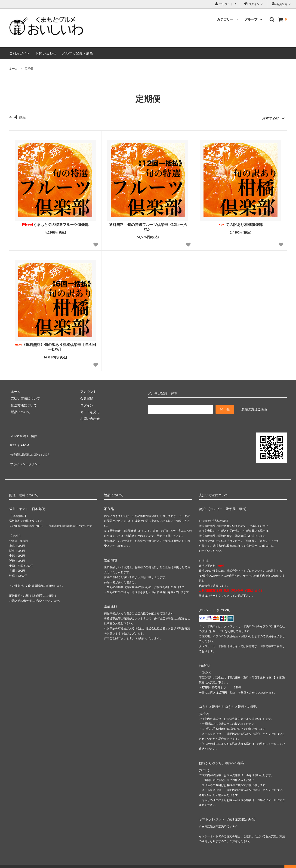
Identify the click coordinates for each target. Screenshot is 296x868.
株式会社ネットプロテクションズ (247, 562)
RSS (13, 440)
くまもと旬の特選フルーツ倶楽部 (55, 223)
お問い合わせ (46, 53)
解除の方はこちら (254, 408)
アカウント (226, 4)
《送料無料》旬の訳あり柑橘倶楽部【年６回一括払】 (55, 346)
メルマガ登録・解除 (78, 53)
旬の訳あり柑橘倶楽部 (240, 223)
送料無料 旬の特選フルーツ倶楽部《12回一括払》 (148, 225)
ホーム (13, 69)
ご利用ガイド (20, 53)
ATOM (23, 440)
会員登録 (282, 4)
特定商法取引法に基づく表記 (30, 447)
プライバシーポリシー (25, 454)
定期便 (29, 69)
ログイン (254, 4)
